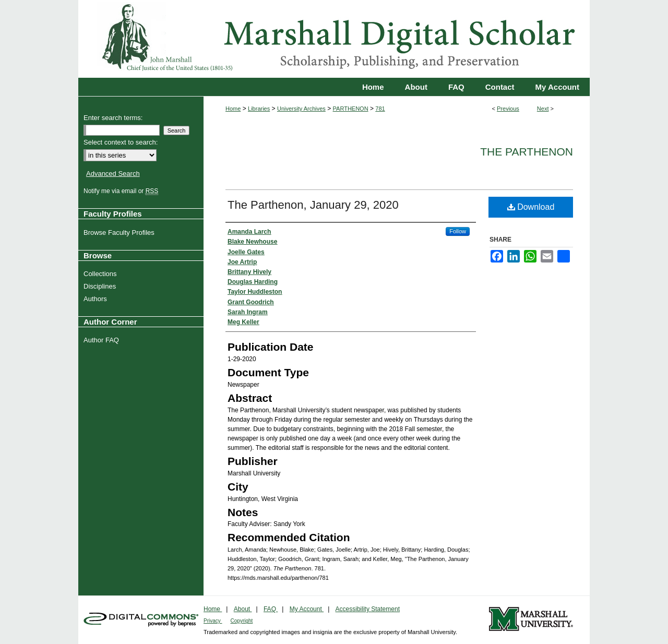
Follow (458, 231)
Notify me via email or (122, 191)
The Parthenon (527, 152)
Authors (97, 299)
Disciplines (101, 286)
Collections (102, 274)
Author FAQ (103, 340)
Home (233, 109)
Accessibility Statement (368, 609)
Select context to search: (121, 142)
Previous (508, 109)
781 (380, 109)
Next (543, 109)
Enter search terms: (113, 118)
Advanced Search (113, 174)
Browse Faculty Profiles (120, 232)
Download (531, 207)
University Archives (301, 109)
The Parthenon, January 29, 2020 (313, 205)
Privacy (213, 621)
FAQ (271, 609)
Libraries (259, 109)
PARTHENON (351, 109)
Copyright (242, 621)
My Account (307, 609)
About (243, 609)
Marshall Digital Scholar (334, 39)
